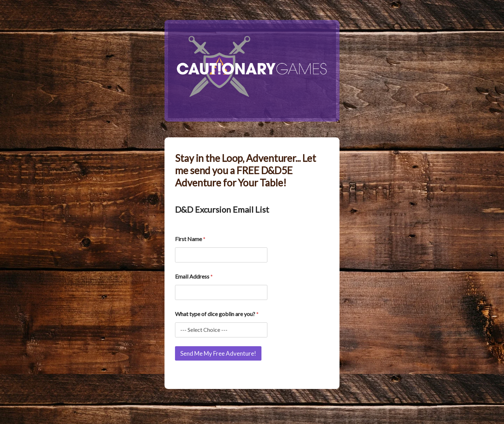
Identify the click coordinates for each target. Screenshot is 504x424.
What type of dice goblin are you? (217, 314)
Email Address (194, 276)
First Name (190, 239)
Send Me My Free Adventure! (218, 353)
